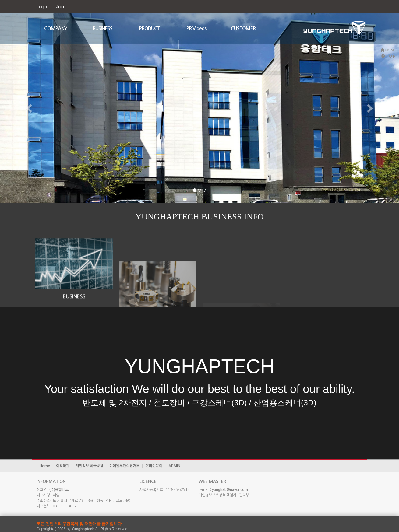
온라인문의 (154, 466)
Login (42, 7)
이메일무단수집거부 (124, 466)
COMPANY (56, 28)
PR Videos (196, 28)
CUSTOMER (243, 28)
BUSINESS (103, 28)
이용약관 (63, 466)
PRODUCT (149, 28)
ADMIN (174, 466)
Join (60, 7)
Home (45, 466)
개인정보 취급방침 (89, 466)
